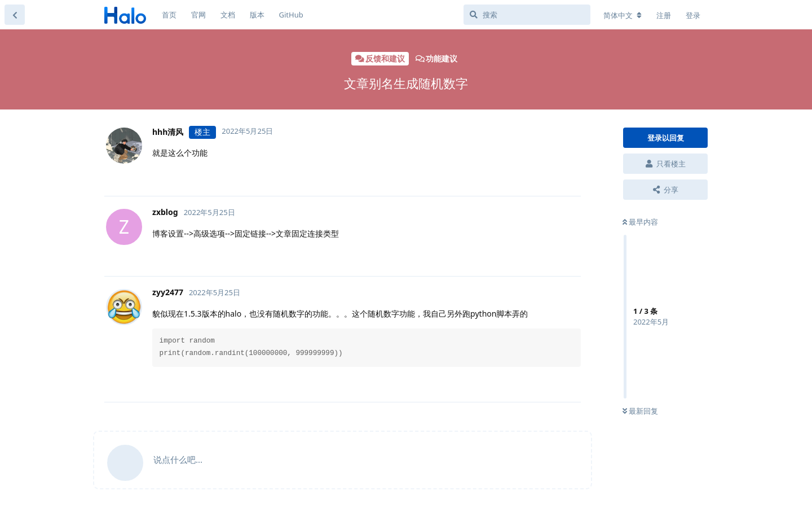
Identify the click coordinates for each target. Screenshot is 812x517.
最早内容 (640, 222)
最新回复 (640, 411)
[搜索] (527, 15)
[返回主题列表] (15, 15)
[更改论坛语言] (623, 15)
